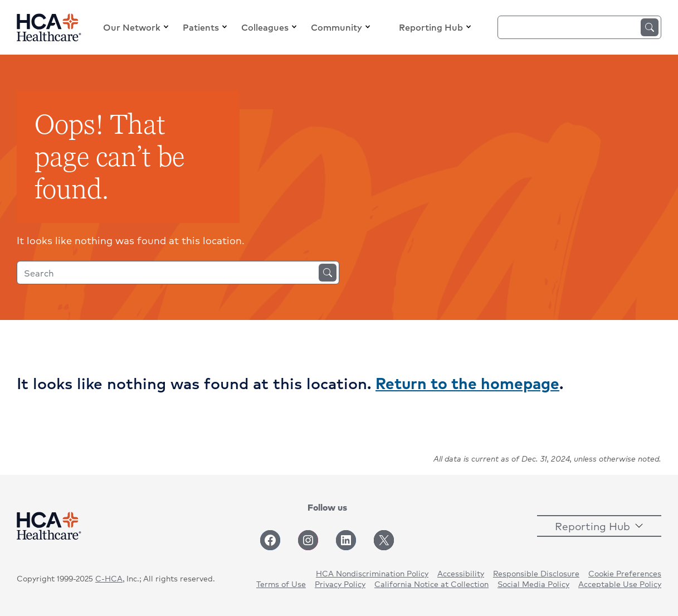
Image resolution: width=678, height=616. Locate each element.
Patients (201, 27)
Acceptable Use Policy (620, 584)
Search (650, 27)
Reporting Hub (431, 27)
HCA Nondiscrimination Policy (372, 573)
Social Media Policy (533, 584)
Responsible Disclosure (536, 573)
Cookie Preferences (625, 573)
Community (336, 27)
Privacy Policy (340, 584)
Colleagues (265, 27)
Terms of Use (281, 584)
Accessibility (461, 573)
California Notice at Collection (431, 584)
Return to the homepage (467, 383)
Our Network (132, 27)
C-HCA (109, 578)
